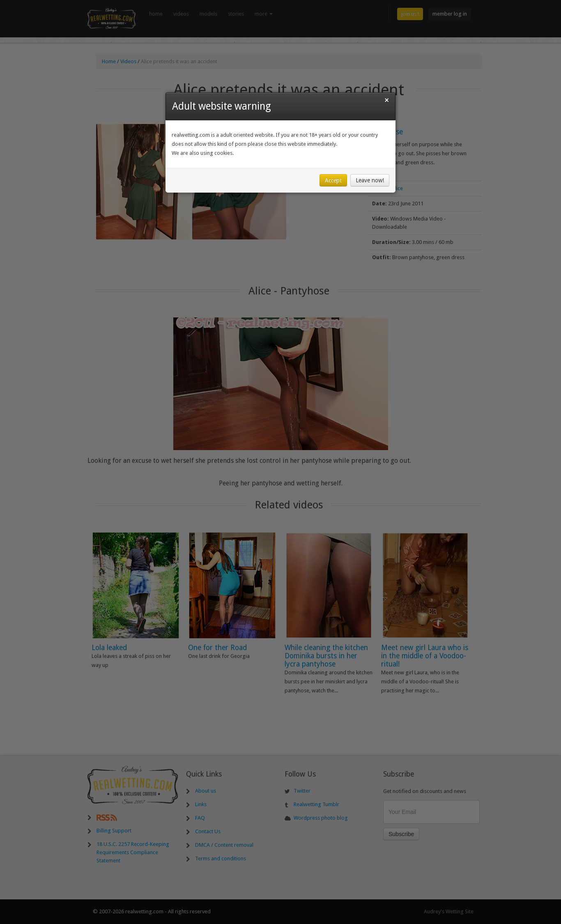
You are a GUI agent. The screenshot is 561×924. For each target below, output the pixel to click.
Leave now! (370, 180)
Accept (333, 180)
